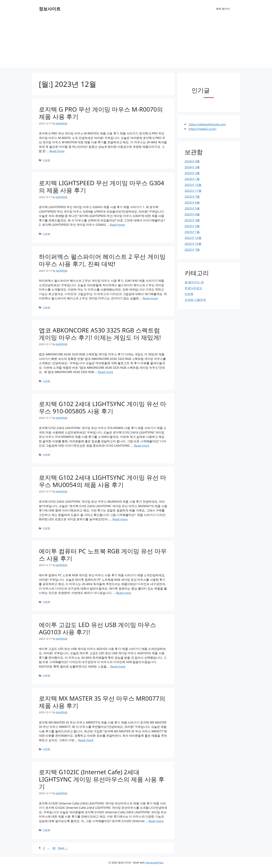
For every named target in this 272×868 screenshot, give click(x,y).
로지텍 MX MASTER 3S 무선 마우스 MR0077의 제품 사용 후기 (102, 702)
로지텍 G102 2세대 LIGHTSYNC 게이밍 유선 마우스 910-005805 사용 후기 (103, 407)
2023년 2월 (192, 226)
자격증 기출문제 (195, 300)
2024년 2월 (192, 173)
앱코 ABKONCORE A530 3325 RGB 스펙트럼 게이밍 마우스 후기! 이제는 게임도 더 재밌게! (100, 334)
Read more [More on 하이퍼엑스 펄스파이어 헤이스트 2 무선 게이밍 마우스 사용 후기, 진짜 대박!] (150, 298)
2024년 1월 (192, 179)
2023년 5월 (192, 208)
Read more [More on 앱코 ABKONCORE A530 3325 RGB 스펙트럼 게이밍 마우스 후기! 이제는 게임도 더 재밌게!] (106, 372)
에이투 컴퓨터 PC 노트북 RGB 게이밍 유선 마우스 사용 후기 (103, 555)
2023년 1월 (192, 232)
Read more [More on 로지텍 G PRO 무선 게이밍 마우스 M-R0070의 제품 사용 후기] (57, 151)
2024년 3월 (192, 167)
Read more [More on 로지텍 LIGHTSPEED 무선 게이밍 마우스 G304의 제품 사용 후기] (117, 225)
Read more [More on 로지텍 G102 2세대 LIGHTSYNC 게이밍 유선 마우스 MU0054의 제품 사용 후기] (120, 519)
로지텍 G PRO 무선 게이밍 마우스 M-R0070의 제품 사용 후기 (101, 113)
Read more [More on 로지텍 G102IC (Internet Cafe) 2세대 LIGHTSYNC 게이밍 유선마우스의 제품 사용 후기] (156, 821)
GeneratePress (154, 862)
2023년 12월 (193, 185)
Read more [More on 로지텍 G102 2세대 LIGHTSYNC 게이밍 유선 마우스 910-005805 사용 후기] (141, 446)
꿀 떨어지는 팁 (194, 282)
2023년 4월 (192, 214)
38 (54, 848)
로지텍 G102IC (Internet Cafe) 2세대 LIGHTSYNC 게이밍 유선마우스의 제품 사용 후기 (102, 779)
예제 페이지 (223, 9)
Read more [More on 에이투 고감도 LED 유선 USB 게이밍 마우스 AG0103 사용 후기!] (118, 666)
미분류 (46, 160)
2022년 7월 (192, 250)
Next (63, 848)
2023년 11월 (193, 191)
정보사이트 (50, 9)
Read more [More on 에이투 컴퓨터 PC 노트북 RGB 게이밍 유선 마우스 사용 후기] (124, 593)
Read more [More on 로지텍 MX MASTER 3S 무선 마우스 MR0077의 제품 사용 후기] (86, 740)
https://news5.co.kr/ (203, 129)
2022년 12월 (193, 238)
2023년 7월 (192, 197)
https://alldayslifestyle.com (207, 124)
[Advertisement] (136, 43)
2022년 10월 (193, 244)
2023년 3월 (192, 220)
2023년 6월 (192, 202)
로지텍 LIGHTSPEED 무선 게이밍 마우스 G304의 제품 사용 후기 (101, 187)
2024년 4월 (192, 161)
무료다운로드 (193, 288)
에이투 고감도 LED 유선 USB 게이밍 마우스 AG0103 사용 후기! (97, 628)
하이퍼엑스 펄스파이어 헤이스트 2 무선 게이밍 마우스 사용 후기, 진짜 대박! (102, 260)
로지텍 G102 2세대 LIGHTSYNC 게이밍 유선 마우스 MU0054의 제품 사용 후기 (103, 481)
